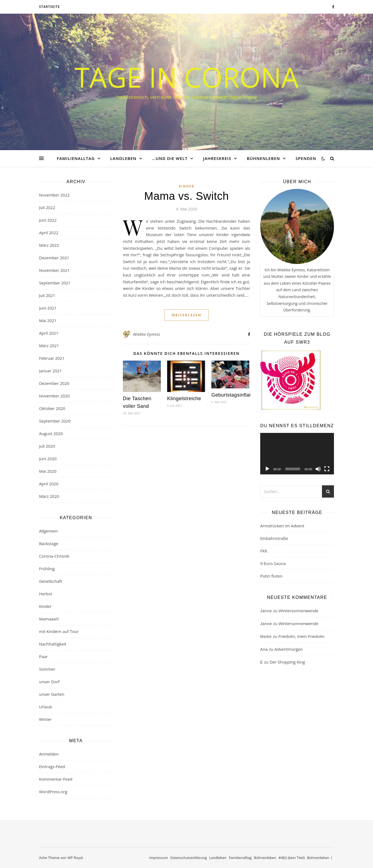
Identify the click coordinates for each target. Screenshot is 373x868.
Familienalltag (76, 158)
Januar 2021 (50, 371)
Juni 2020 (48, 459)
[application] (297, 454)
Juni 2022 (48, 220)
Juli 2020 (47, 446)
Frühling (47, 569)
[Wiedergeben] (267, 469)
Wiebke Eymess (146, 334)
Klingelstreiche (184, 399)
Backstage (49, 543)
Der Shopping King (287, 662)
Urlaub (46, 707)
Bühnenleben (264, 158)
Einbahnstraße (274, 538)
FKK (264, 551)
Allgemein (48, 531)
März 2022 (49, 245)
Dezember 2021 (54, 258)
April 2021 (49, 333)
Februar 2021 (52, 358)
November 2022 (54, 195)
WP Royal (75, 858)
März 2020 (49, 496)
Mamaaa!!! (49, 619)
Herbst (45, 594)
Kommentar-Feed (56, 779)
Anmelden (49, 754)
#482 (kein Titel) (292, 858)
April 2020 (49, 484)
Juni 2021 (48, 308)
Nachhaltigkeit (53, 644)
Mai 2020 (48, 471)
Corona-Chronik (54, 556)
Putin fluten (271, 576)
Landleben (123, 158)
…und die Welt (170, 158)
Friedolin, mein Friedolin (301, 636)
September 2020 (55, 421)
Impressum (159, 858)
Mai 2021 (48, 320)
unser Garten (52, 694)
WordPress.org (53, 792)
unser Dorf (49, 682)
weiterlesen (186, 315)
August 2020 (51, 433)
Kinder (45, 606)
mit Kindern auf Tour (59, 631)
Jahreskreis (217, 158)
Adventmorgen (289, 649)
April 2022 (49, 233)
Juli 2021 (47, 295)
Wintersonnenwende (298, 611)
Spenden (306, 158)
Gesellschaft (51, 581)
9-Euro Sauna (273, 563)
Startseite (49, 7)
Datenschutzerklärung (188, 858)
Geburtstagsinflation (235, 395)
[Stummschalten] (318, 469)
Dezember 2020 (54, 383)
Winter (45, 719)
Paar (43, 656)
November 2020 (54, 396)
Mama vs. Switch (187, 196)
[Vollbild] (327, 469)
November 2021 (54, 270)
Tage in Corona (187, 77)
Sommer (47, 669)
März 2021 (49, 346)
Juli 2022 (47, 207)
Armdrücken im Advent (282, 526)
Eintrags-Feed (52, 766)
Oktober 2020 (52, 408)
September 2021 (55, 283)
